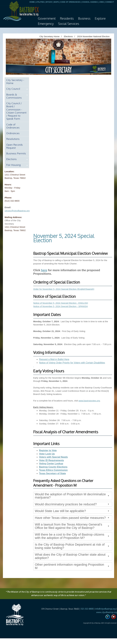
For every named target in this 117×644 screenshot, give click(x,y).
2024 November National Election (93, 36)
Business (84, 19)
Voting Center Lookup (51, 464)
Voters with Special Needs (53, 457)
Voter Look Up (47, 454)
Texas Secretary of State (52, 473)
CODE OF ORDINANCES (70, 2)
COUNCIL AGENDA (90, 2)
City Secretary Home (49, 36)
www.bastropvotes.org (89, 401)
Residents (67, 19)
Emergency (46, 24)
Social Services (69, 24)
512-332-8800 (87, 609)
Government (47, 19)
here (44, 270)
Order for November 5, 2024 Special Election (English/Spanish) (64, 289)
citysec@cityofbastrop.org (17, 211)
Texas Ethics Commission (53, 470)
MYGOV (49, 2)
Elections (68, 36)
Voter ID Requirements (51, 460)
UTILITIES (40, 2)
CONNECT (110, 2)
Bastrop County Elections (53, 467)
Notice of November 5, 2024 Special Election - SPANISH (61, 306)
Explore (100, 19)
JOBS (102, 2)
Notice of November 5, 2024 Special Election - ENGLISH (61, 303)
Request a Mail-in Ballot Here (54, 359)
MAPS (56, 2)
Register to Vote (48, 450)
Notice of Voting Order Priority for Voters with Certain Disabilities (72, 363)
